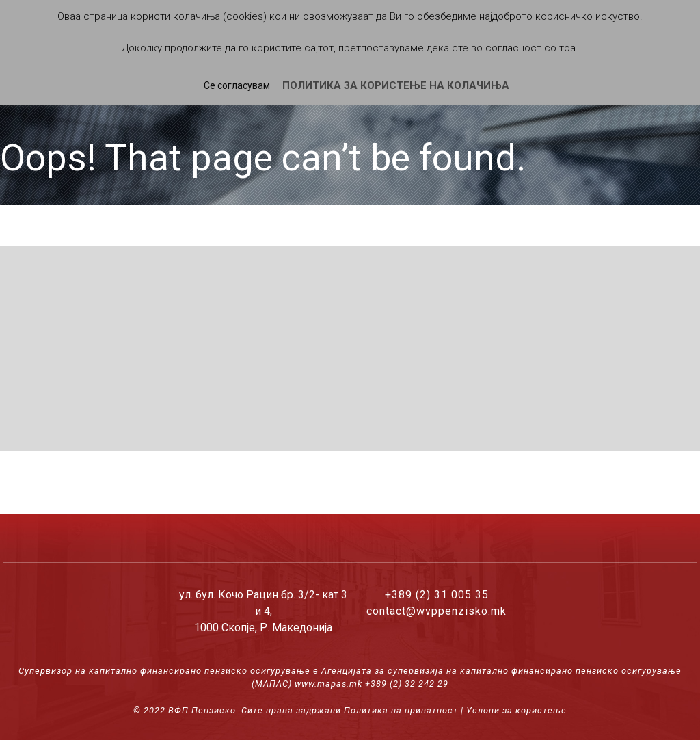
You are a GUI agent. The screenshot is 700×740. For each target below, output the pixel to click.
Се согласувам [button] (237, 85)
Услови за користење (516, 710)
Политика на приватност (401, 710)
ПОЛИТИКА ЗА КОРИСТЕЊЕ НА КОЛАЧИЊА (396, 85)
